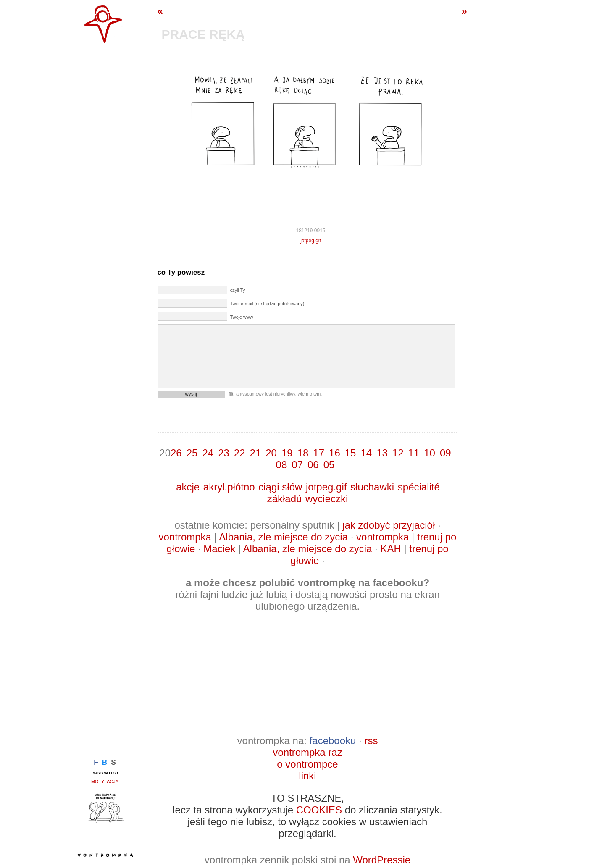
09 (445, 453)
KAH (390, 549)
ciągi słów (280, 487)
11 (414, 453)
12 (398, 453)
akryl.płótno (229, 487)
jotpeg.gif (311, 241)
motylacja (105, 781)
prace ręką (203, 34)
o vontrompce (307, 764)
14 (366, 453)
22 (240, 453)
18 (303, 453)
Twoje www (242, 317)
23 (224, 453)
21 (256, 453)
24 (208, 453)
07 (297, 465)
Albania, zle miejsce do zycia (283, 537)
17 (319, 453)
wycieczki (327, 499)
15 (351, 453)
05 (329, 465)
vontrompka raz (307, 752)
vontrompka (185, 537)
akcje (188, 487)
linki (307, 776)
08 (282, 465)
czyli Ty (238, 290)
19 (287, 453)
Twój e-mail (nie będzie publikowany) (267, 304)
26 (176, 453)
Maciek (219, 549)
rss (371, 741)
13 (382, 453)
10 (430, 453)
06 (313, 465)
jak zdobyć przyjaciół (389, 525)
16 (335, 453)
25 (192, 453)
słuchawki (372, 487)
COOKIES (319, 810)
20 (271, 453)
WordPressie (382, 860)
